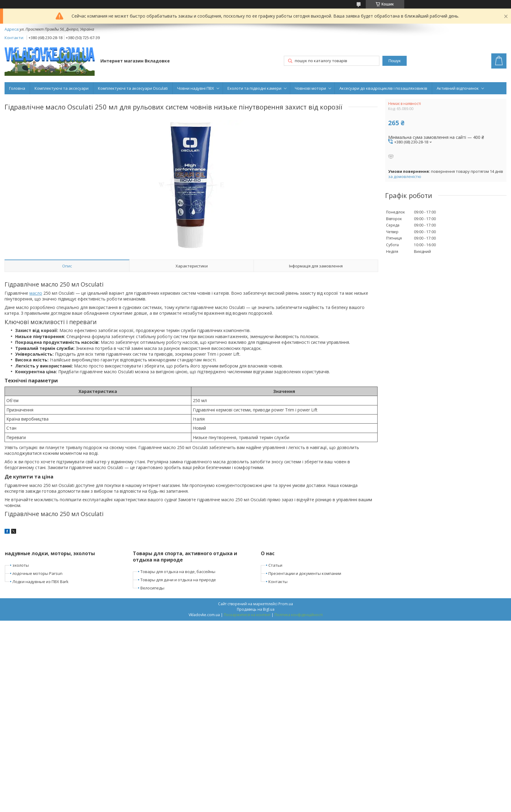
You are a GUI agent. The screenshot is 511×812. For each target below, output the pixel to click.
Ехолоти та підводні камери (254, 88)
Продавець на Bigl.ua (256, 609)
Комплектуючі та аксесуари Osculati (133, 88)
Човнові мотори (310, 88)
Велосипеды (152, 588)
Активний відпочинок (458, 88)
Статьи (275, 565)
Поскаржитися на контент (247, 615)
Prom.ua (286, 604)
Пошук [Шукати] (395, 61)
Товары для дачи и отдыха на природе (178, 580)
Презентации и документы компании (305, 573)
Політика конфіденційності (299, 615)
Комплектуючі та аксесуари (62, 88)
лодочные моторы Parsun (37, 573)
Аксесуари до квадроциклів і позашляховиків (383, 88)
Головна (17, 88)
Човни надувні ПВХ (196, 88)
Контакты (278, 582)
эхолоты (21, 565)
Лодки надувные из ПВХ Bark (40, 582)
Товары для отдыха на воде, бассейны (178, 572)
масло (36, 293)
